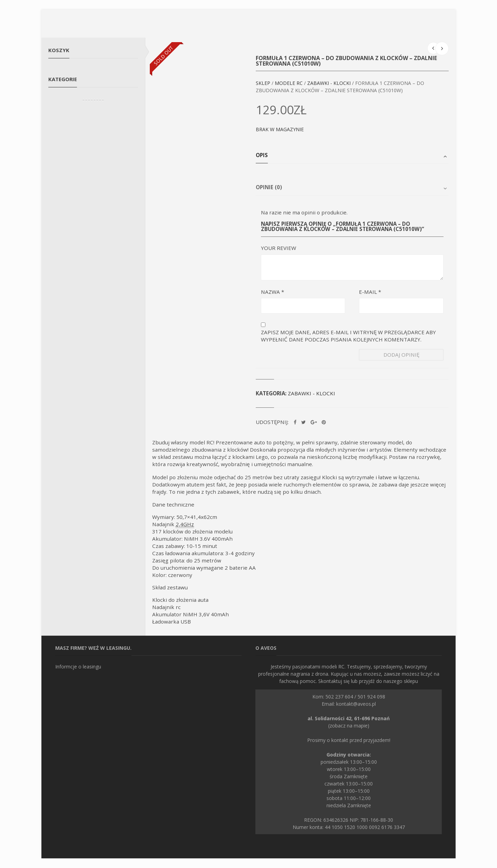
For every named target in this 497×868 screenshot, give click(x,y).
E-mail (370, 292)
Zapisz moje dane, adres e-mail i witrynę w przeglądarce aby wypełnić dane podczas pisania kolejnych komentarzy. (348, 336)
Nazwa (272, 292)
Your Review (279, 248)
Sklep (263, 83)
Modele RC (289, 83)
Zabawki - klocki (329, 83)
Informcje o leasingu (78, 667)
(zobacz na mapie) (349, 722)
